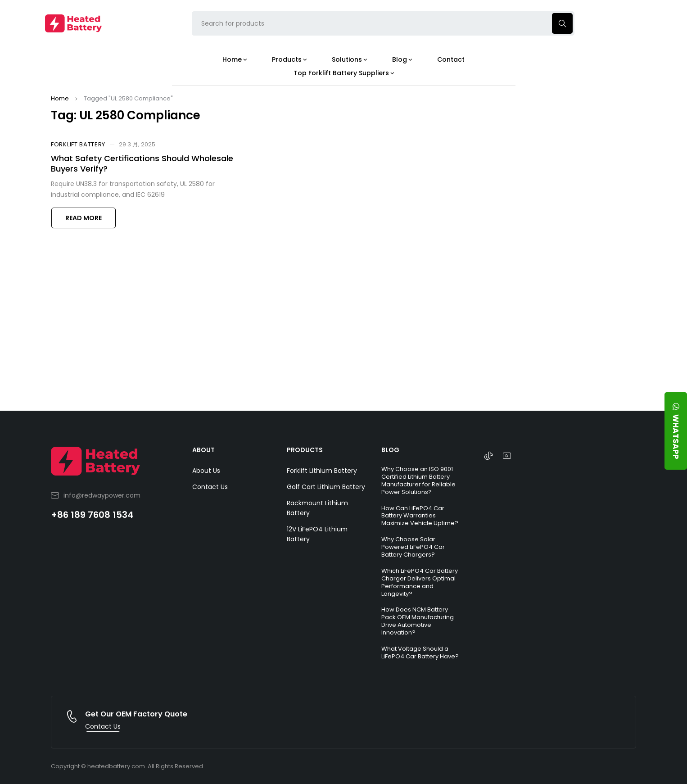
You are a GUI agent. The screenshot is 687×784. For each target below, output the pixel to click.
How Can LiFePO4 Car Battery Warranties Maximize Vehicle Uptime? (420, 516)
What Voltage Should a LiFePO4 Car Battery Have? (420, 653)
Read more (84, 218)
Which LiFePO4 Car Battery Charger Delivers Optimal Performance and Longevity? (420, 582)
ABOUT (203, 450)
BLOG (390, 450)
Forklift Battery (78, 145)
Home (60, 98)
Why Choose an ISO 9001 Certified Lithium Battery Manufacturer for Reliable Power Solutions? (418, 480)
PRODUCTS (305, 450)
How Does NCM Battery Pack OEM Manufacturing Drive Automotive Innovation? (418, 621)
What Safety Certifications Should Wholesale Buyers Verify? (142, 163)
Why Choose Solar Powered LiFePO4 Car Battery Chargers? (413, 547)
